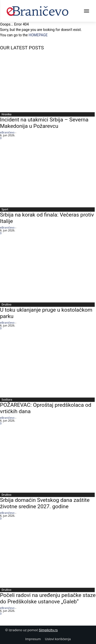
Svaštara (7, 400)
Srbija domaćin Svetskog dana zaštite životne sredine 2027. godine (45, 503)
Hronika (7, 114)
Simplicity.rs (48, 630)
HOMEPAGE (38, 35)
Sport (5, 209)
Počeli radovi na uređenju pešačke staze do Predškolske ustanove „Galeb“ (48, 598)
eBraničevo (7, 132)
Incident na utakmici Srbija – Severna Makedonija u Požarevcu (44, 123)
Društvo (6, 304)
